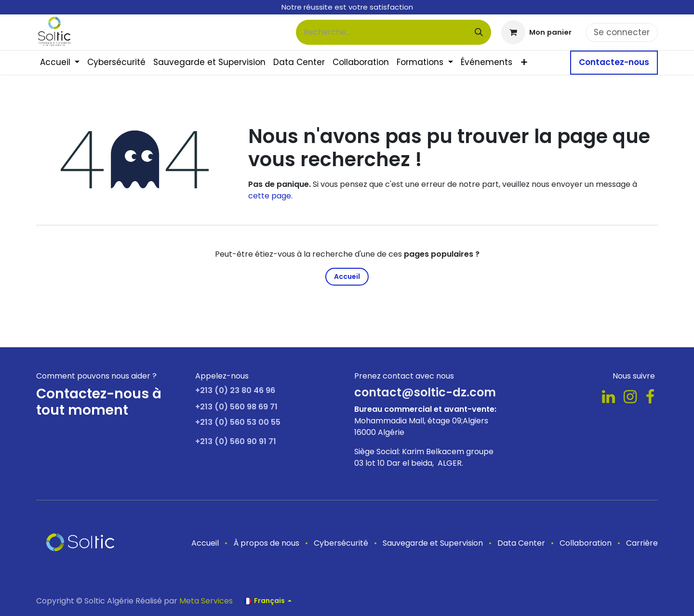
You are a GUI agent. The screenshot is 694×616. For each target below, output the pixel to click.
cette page (270, 196)
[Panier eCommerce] (536, 32)
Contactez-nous (614, 62)
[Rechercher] (479, 32)
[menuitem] (60, 63)
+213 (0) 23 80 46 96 (235, 390)
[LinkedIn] (608, 397)
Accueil (347, 276)
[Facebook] (650, 397)
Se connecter (622, 32)
